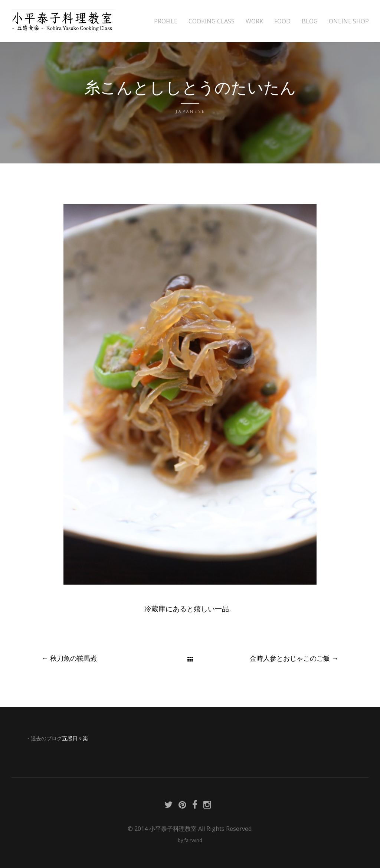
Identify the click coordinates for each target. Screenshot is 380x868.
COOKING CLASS (212, 21)
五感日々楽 (75, 738)
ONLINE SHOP (349, 21)
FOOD (282, 21)
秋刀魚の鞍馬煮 (69, 658)
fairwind (193, 840)
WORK (254, 21)
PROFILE (166, 21)
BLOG (310, 21)
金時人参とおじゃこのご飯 (294, 658)
